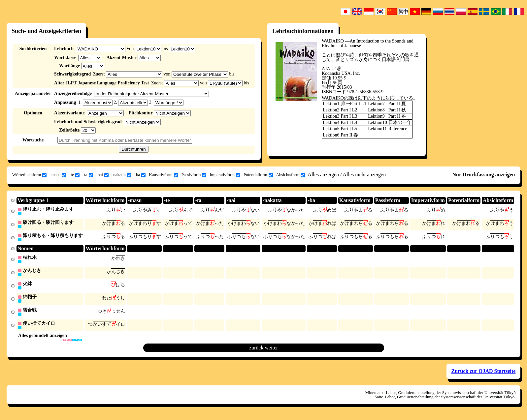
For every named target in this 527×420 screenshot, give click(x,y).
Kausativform (163, 175)
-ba (140, 175)
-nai (102, 175)
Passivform (194, 175)
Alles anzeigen (323, 175)
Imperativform (225, 175)
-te (74, 175)
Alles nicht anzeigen (364, 175)
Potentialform (258, 175)
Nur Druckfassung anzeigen (483, 175)
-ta (88, 175)
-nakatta (122, 175)
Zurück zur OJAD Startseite (484, 374)
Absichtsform (291, 175)
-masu (58, 175)
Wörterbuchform (29, 175)
